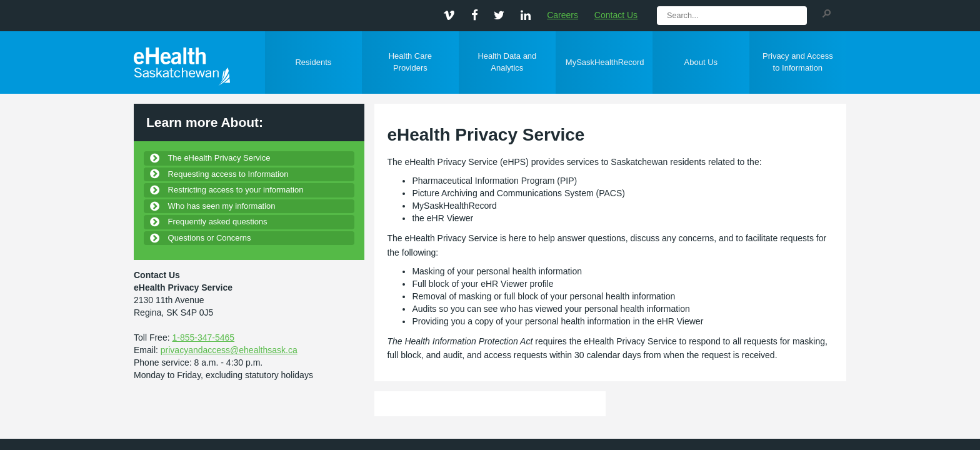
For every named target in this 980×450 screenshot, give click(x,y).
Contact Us (616, 15)
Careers (562, 15)
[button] (826, 12)
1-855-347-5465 (203, 337)
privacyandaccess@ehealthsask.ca (229, 350)
